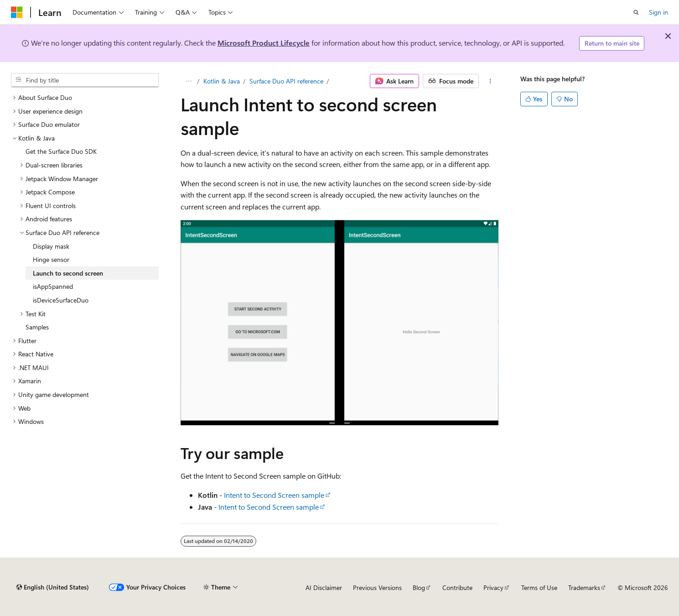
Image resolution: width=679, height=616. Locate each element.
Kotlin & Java (222, 81)
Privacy (493, 587)
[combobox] (85, 80)
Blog (419, 587)
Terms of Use (539, 587)
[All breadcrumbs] (189, 81)
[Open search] (636, 12)
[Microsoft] (17, 12)
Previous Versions (377, 587)
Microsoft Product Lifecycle (264, 43)
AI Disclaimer (324, 587)
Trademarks (584, 587)
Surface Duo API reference (286, 81)
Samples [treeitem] (37, 327)
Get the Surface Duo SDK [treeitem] (61, 151)
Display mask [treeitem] (51, 246)
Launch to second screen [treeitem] (68, 273)
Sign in (658, 12)
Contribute (457, 587)
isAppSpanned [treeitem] (53, 286)
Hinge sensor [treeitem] (51, 259)
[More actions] (490, 81)
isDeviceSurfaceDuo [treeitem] (61, 300)
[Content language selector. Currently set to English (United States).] (53, 587)
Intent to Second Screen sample (274, 495)
